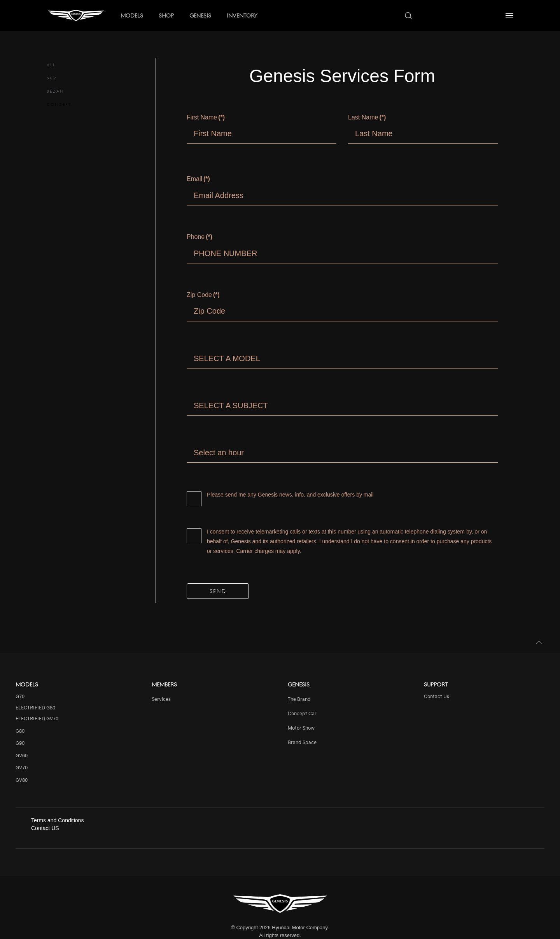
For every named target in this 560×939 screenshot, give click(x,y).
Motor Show (301, 728)
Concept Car (302, 714)
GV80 (22, 780)
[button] (509, 16)
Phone (199, 237)
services (161, 699)
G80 (20, 731)
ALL (51, 65)
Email (198, 179)
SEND (218, 591)
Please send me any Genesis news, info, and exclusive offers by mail (280, 496)
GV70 (22, 768)
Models (27, 684)
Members (164, 684)
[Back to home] (76, 16)
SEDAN (55, 91)
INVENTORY (242, 15)
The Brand (299, 699)
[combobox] (447, 16)
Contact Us (437, 697)
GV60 (22, 756)
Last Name (367, 117)
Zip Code (203, 295)
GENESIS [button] (200, 15)
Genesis (299, 684)
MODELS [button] (132, 15)
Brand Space (302, 743)
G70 (20, 697)
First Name (206, 117)
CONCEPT (59, 104)
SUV (52, 78)
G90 (20, 743)
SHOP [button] (166, 15)
